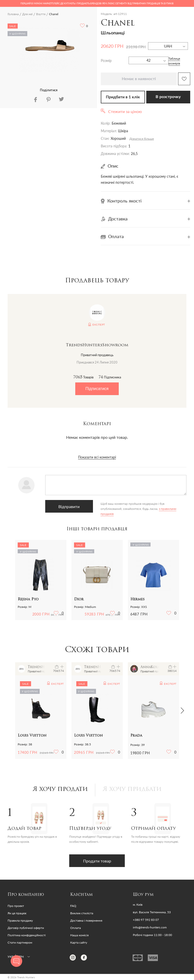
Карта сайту (79, 942)
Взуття (41, 14)
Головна (13, 14)
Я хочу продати (60, 789)
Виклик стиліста (82, 913)
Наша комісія (79, 935)
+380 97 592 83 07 (146, 920)
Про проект (16, 906)
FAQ (73, 906)
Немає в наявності (139, 79)
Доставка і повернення (86, 920)
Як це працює (17, 913)
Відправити (69, 506)
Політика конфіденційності (27, 935)
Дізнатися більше (142, 139)
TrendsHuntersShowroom (97, 345)
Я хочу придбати (132, 789)
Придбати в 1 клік (123, 97)
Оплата (76, 928)
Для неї (27, 14)
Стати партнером (20, 942)
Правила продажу (20, 920)
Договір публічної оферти (26, 928)
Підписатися (97, 389)
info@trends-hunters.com (150, 927)
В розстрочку (168, 97)
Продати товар (97, 861)
